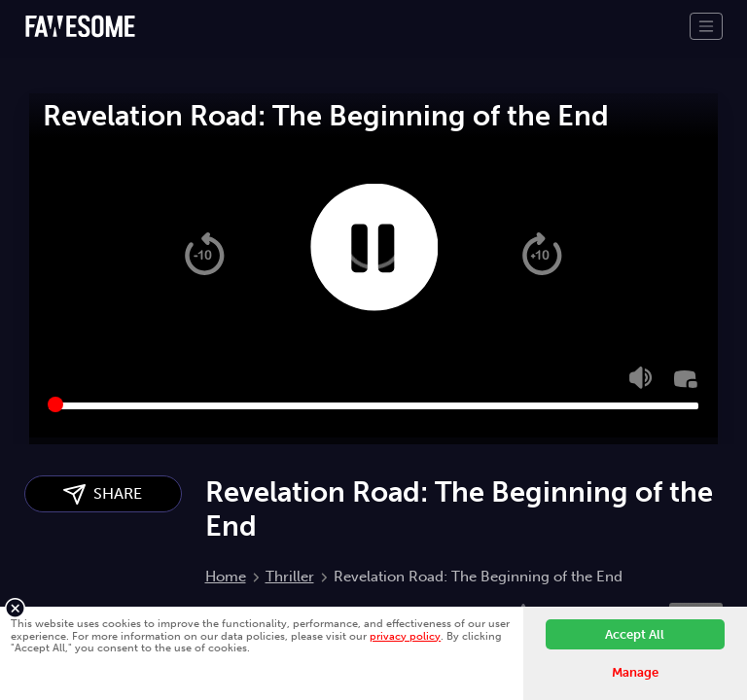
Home (226, 577)
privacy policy (405, 636)
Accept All (635, 634)
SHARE (103, 494)
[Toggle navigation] (706, 26)
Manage (635, 672)
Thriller (290, 577)
